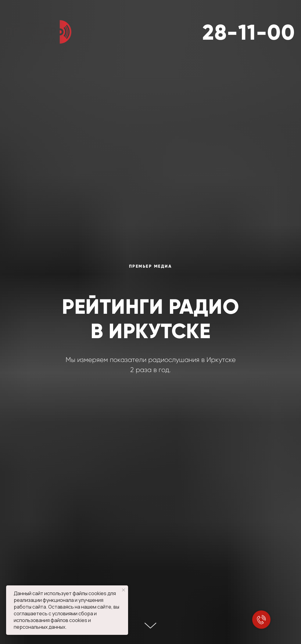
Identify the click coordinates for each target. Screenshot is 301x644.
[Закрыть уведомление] (124, 590)
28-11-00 (249, 32)
